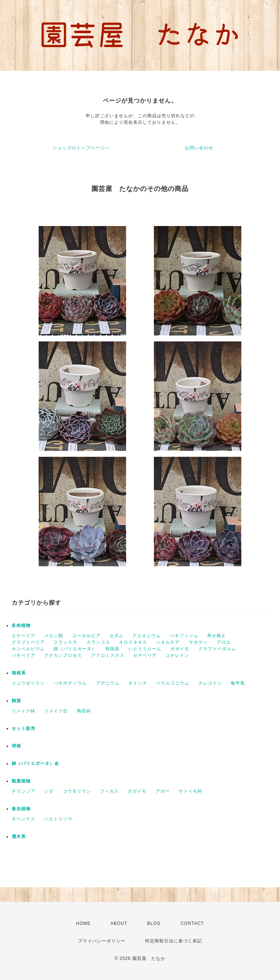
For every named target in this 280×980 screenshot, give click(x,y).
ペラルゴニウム (173, 683)
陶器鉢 (84, 711)
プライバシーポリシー (102, 941)
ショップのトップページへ (81, 148)
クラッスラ (65, 642)
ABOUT (119, 923)
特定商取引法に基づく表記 (174, 941)
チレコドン (210, 683)
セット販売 (24, 728)
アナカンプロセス (63, 655)
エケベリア (24, 636)
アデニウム (108, 683)
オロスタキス (133, 642)
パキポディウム (70, 683)
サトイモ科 (190, 791)
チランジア (24, 791)
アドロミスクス (108, 655)
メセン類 (54, 636)
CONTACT (192, 923)
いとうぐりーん (145, 649)
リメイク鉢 (24, 711)
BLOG (154, 923)
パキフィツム (184, 636)
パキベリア (24, 655)
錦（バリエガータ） (75, 649)
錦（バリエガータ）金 (35, 763)
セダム (116, 636)
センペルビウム (28, 649)
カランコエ (98, 642)
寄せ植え (217, 636)
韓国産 (112, 649)
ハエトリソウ (58, 819)
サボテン (198, 642)
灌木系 (19, 837)
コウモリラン (77, 791)
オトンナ (138, 683)
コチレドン (177, 655)
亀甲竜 (238, 683)
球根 (16, 746)
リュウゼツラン (28, 683)
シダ (49, 791)
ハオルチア (168, 642)
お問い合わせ (199, 148)
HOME (83, 923)
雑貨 (16, 701)
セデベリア (145, 655)
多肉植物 (21, 625)
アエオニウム (147, 636)
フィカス (109, 791)
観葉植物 (21, 781)
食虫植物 (21, 809)
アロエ (224, 642)
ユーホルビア (86, 636)
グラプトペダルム (217, 649)
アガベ (163, 791)
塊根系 (19, 673)
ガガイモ (180, 649)
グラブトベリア (28, 642)
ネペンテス (24, 819)
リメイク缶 (56, 711)
